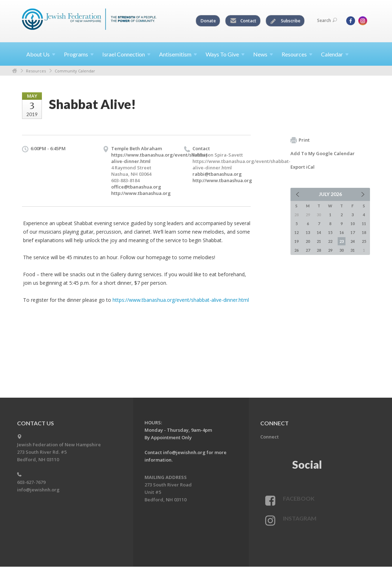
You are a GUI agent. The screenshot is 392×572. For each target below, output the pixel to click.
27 (308, 250)
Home (15, 71)
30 (342, 250)
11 (364, 224)
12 (296, 232)
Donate (208, 21)
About (41, 54)
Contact (243, 21)
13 (308, 232)
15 (330, 232)
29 (330, 250)
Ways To (225, 54)
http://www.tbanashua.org (141, 193)
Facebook (299, 498)
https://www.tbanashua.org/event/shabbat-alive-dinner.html (181, 300)
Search (327, 20)
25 (364, 241)
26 (296, 250)
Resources (36, 71)
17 (353, 232)
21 (319, 241)
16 (342, 232)
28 (319, 250)
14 (319, 232)
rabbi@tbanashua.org (217, 174)
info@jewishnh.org (38, 490)
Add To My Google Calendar (323, 153)
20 (308, 241)
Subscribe (285, 21)
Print (300, 140)
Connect (269, 437)
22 (330, 241)
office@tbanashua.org (136, 187)
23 (342, 241)
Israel (126, 54)
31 (353, 250)
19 (296, 241)
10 (353, 224)
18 (364, 232)
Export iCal (303, 167)
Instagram (300, 518)
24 (353, 241)
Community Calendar (75, 71)
